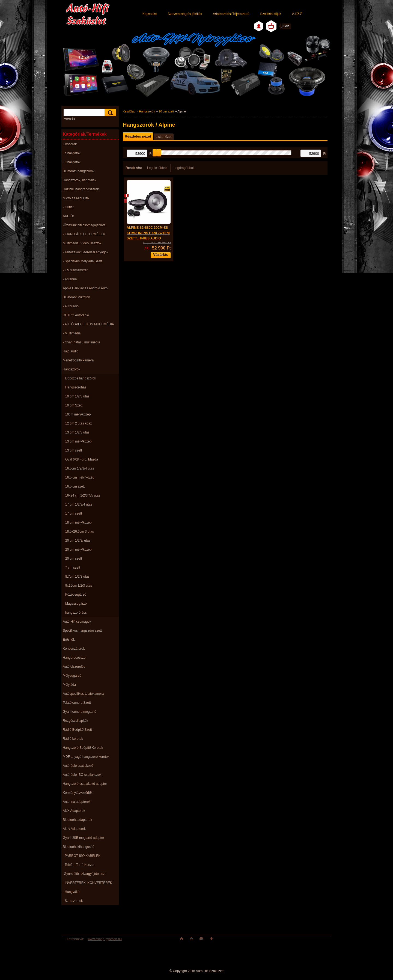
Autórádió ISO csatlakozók (82, 775)
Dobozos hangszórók (81, 378)
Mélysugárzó (72, 676)
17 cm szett (74, 513)
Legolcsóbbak (157, 168)
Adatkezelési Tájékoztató (231, 14)
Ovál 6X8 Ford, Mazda (82, 459)
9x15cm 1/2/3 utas (79, 586)
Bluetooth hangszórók (79, 171)
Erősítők (69, 640)
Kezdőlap (129, 111)
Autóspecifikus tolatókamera (83, 694)
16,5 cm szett (75, 486)
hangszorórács (76, 613)
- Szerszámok (73, 901)
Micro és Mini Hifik (76, 198)
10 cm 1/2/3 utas (77, 396)
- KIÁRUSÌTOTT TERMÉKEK (84, 234)
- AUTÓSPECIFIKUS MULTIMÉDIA (88, 324)
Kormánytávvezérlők (78, 793)
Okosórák (70, 144)
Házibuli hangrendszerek (81, 189)
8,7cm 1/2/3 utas (77, 577)
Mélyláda (69, 685)
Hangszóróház (76, 387)
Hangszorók (72, 369)
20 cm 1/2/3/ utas (78, 541)
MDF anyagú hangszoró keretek (86, 757)
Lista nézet (163, 137)
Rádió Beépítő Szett (77, 730)
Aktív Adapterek (74, 829)
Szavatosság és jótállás (185, 14)
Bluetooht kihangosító (78, 847)
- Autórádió (71, 306)
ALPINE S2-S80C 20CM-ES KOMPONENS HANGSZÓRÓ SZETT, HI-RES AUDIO (148, 233)
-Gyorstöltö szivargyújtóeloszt (84, 874)
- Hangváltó (71, 892)
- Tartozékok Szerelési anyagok (86, 252)
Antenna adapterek (77, 802)
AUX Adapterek (74, 811)
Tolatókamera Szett (77, 703)
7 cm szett (73, 568)
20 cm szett (74, 559)
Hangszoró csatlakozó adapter (85, 784)
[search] (109, 113)
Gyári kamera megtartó (80, 712)
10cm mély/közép (78, 414)
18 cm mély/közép (78, 522)
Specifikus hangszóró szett (82, 631)
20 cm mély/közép (78, 550)
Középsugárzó (76, 595)
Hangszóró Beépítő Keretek (83, 748)
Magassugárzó (76, 604)
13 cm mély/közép (78, 441)
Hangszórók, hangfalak (80, 180)
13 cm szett (74, 450)
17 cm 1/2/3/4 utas (79, 504)
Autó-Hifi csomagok (77, 622)
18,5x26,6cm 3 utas (80, 531)
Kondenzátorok (74, 649)
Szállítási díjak (270, 14)
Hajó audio (71, 351)
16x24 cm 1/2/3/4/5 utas (83, 495)
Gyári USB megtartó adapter (83, 838)
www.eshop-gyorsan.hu (105, 939)
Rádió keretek (73, 739)
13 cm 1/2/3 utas (77, 432)
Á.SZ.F (297, 14)
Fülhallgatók (72, 162)
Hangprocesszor (75, 658)
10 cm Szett (74, 405)
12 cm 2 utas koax (78, 423)
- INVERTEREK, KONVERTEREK (87, 883)
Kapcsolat (149, 14)
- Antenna (70, 279)
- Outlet (68, 207)
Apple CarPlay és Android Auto (85, 288)
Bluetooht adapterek (77, 820)
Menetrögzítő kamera (78, 360)
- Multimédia (72, 333)
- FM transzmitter (75, 270)
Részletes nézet (138, 136)
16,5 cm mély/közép (80, 477)
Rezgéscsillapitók (75, 721)
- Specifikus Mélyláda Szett (82, 261)
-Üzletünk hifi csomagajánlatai (84, 225)
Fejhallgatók (72, 153)
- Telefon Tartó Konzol (79, 865)
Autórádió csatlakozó (78, 766)
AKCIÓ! (68, 216)
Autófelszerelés (74, 667)
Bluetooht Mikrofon (76, 297)
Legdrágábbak (184, 168)
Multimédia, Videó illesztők (82, 243)
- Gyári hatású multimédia (81, 342)
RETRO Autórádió (76, 315)
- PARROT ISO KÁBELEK (82, 856)
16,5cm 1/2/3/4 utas (80, 468)
